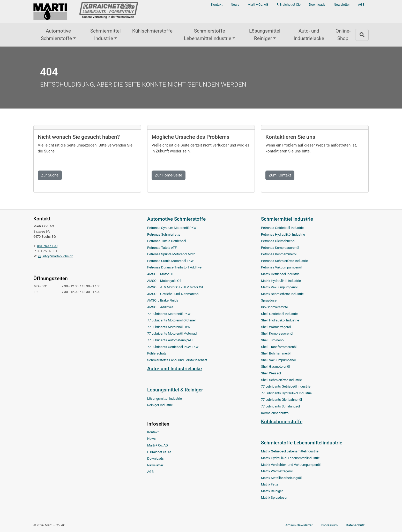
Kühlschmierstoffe (152, 31)
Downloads (317, 5)
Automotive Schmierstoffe (56, 35)
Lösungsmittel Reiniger (265, 35)
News (235, 5)
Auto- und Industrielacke (309, 35)
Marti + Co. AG (258, 5)
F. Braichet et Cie (289, 5)
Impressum (329, 525)
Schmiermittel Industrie (106, 35)
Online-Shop (343, 35)
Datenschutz (355, 525)
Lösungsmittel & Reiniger (175, 390)
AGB (361, 5)
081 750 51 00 (47, 246)
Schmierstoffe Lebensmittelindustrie (208, 35)
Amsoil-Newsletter (299, 525)
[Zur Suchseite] (362, 35)
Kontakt (217, 5)
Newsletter (342, 5)
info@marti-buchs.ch (58, 256)
